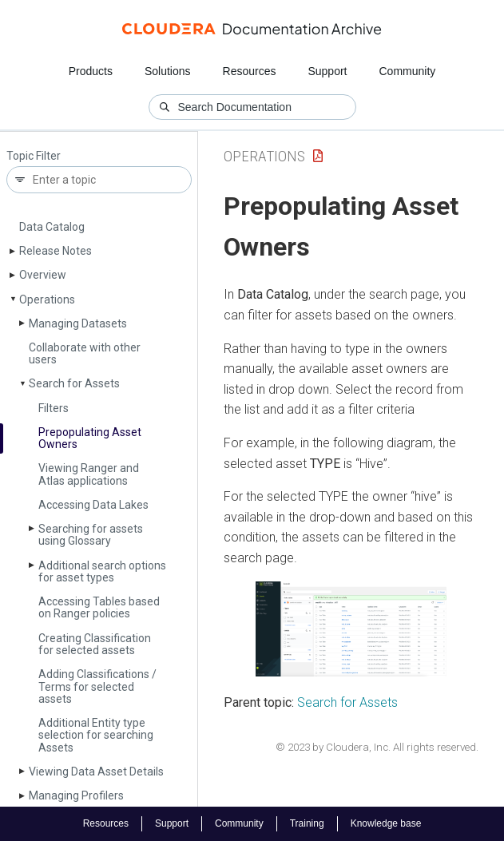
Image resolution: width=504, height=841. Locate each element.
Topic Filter (34, 156)
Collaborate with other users (85, 353)
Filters (54, 408)
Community (408, 71)
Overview (43, 275)
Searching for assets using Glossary (91, 535)
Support (327, 71)
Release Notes (56, 251)
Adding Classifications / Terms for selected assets (97, 686)
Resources (250, 71)
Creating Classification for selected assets (95, 644)
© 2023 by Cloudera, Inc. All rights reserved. (377, 747)
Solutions (168, 71)
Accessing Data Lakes (93, 505)
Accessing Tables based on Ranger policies (99, 607)
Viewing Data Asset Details (96, 772)
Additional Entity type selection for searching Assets (96, 735)
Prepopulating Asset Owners (90, 438)
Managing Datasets (78, 323)
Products (91, 71)
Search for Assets (74, 383)
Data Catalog (52, 227)
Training (307, 823)
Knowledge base (386, 823)
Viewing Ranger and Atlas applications (89, 474)
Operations (47, 300)
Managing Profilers (76, 795)
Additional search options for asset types (102, 571)
